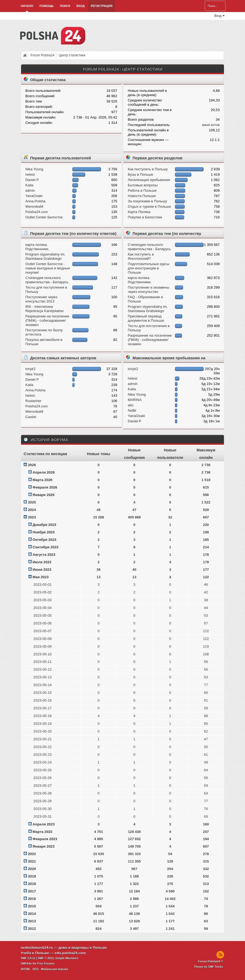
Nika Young (34, 169)
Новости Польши (142, 196)
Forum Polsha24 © (211, 961)
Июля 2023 (42, 562)
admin (30, 190)
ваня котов (211, 125)
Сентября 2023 (45, 547)
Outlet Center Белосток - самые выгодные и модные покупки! (48, 268)
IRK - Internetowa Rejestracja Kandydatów (45, 309)
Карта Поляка (139, 212)
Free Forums (46, 963)
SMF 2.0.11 (28, 958)
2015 (32, 906)
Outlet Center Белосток (44, 217)
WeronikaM (34, 206)
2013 (32, 921)
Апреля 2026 (44, 472)
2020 (32, 869)
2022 (32, 854)
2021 (32, 861)
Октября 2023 (44, 540)
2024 (32, 510)
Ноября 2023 (44, 532)
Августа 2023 (44, 555)
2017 (32, 891)
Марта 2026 (42, 480)
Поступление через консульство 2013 (41, 299)
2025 (32, 502)
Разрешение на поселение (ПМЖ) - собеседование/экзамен (47, 320)
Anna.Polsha (35, 201)
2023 (32, 517)
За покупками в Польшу (147, 201)
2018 (32, 884)
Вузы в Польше (140, 174)
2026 (32, 465)
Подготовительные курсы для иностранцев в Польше (148, 268)
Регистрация (101, 6)
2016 (32, 899)
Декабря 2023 (44, 525)
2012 (32, 929)
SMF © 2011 (46, 958)
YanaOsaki (34, 196)
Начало (27, 6)
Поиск (65, 6)
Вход (80, 6)
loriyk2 (31, 369)
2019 (32, 876)
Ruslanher (33, 401)
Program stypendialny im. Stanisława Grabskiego (45, 256)
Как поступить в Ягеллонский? (141, 256)
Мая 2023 (41, 577)
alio (130, 405)
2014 (32, 914)
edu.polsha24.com (70, 953)
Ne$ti (132, 410)
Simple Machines (67, 958)
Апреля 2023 (44, 824)
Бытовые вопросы (143, 185)
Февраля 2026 (45, 487)
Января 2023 (43, 846)
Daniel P (32, 180)
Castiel (31, 417)
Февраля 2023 (45, 839)
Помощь (47, 6)
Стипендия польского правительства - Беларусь (47, 280)
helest (30, 174)
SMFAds (26, 963)
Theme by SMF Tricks (209, 967)
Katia (29, 185)
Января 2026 (43, 495)
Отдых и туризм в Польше (149, 206)
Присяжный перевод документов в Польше (146, 318)
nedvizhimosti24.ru (37, 948)
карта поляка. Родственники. (37, 247)
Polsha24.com (37, 212)
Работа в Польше (142, 190)
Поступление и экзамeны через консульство (148, 290)
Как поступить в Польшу (148, 169)
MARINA (135, 400)
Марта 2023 (42, 832)
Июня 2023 (42, 570)
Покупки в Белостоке (145, 217)
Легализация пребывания (149, 180)
